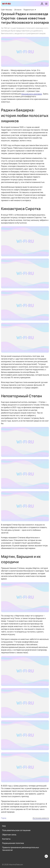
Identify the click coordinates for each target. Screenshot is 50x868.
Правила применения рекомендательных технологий (21, 849)
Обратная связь (9, 835)
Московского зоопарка (32, 94)
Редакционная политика (13, 843)
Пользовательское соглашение (16, 830)
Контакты (6, 839)
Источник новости (41, 818)
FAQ (4, 826)
